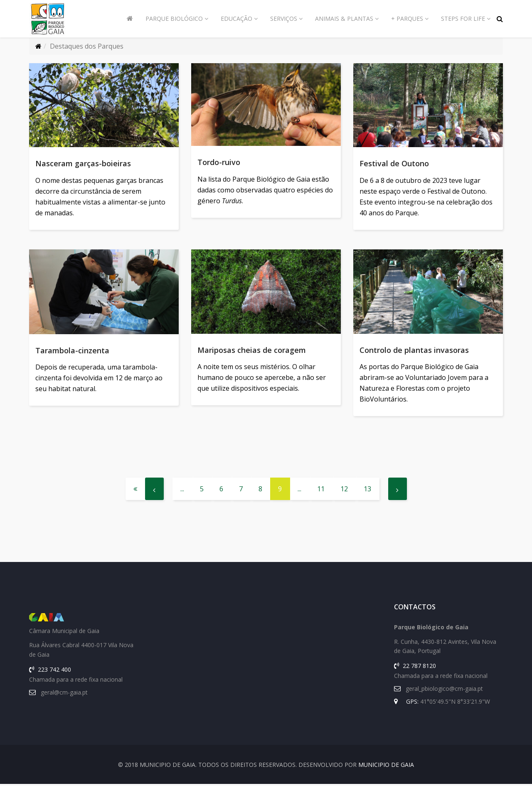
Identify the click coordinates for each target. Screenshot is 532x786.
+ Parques (407, 18)
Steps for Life (463, 18)
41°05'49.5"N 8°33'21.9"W (455, 703)
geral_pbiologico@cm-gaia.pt (444, 691)
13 (367, 491)
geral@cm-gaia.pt (64, 694)
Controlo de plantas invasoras (414, 351)
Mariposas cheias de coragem (252, 351)
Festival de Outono (394, 163)
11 (321, 491)
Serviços (284, 18)
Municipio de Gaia (386, 767)
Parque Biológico (174, 18)
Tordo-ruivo (219, 162)
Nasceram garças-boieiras (83, 163)
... (182, 491)
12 (344, 491)
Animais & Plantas (344, 18)
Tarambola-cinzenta (72, 351)
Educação (236, 18)
